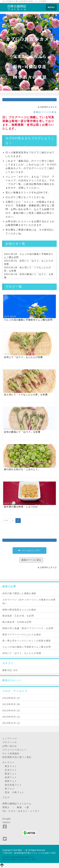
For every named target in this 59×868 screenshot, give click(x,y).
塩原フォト (10, 777)
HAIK (34, 859)
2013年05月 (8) (11, 704)
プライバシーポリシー (14, 750)
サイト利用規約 (11, 754)
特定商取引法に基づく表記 (17, 757)
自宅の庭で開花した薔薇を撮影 (19, 593)
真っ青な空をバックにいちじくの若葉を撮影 (27, 641)
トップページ (10, 739)
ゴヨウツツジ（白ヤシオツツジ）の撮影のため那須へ (29, 602)
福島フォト (10, 781)
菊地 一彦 (23, 850)
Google (7, 819)
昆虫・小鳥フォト (13, 792)
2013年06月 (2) (11, 698)
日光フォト (10, 770)
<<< (6, 520)
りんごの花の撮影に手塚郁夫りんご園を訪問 (27, 647)
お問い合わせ (10, 746)
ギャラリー (8, 762)
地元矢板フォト (12, 785)
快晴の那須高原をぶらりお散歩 (19, 610)
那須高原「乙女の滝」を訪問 (18, 616)
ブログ (6, 797)
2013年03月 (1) (11, 717)
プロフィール (10, 742)
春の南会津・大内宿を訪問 (17, 622)
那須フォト (10, 774)
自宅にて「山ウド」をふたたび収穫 (22, 653)
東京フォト (10, 766)
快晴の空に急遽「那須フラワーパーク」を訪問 (28, 628)
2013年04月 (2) (11, 711)
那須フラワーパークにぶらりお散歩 (22, 635)
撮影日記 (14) (10, 670)
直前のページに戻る (45, 112)
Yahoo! (6, 822)
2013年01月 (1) (11, 723)
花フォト (8, 789)
